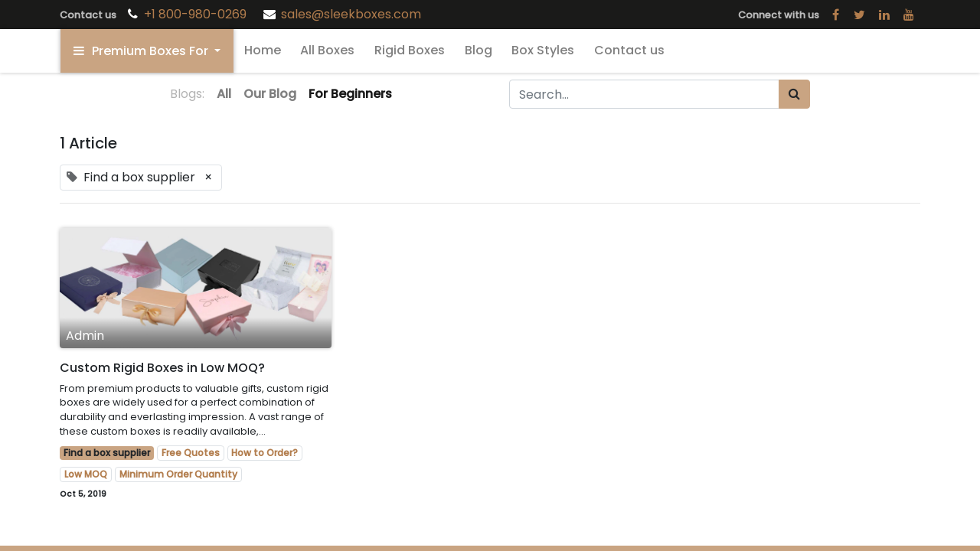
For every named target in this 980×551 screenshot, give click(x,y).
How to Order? (265, 453)
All (224, 94)
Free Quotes (191, 453)
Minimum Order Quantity (178, 474)
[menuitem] (263, 51)
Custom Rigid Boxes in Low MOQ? (162, 368)
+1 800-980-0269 (197, 14)
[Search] (794, 94)
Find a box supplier (107, 453)
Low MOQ (86, 474)
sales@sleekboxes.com (351, 14)
